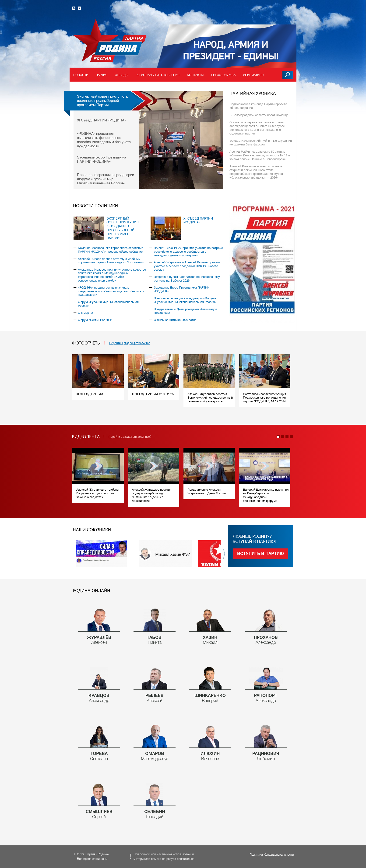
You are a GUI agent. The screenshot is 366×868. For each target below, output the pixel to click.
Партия (102, 75)
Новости (81, 75)
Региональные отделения (158, 75)
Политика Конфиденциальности (272, 855)
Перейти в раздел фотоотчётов (130, 343)
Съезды (121, 75)
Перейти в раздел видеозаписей (130, 437)
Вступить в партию (260, 554)
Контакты (195, 75)
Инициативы (253, 75)
